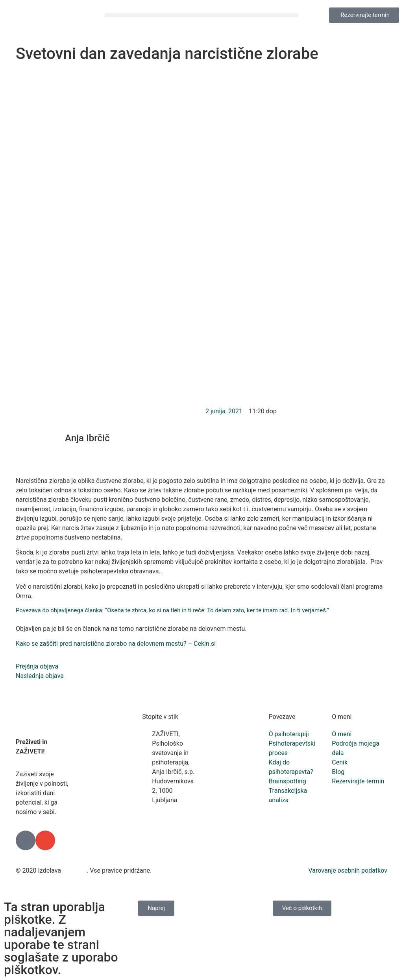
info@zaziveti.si (174, 828)
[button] (201, 15)
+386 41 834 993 (169, 814)
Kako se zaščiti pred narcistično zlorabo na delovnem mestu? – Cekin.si (116, 644)
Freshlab (75, 870)
